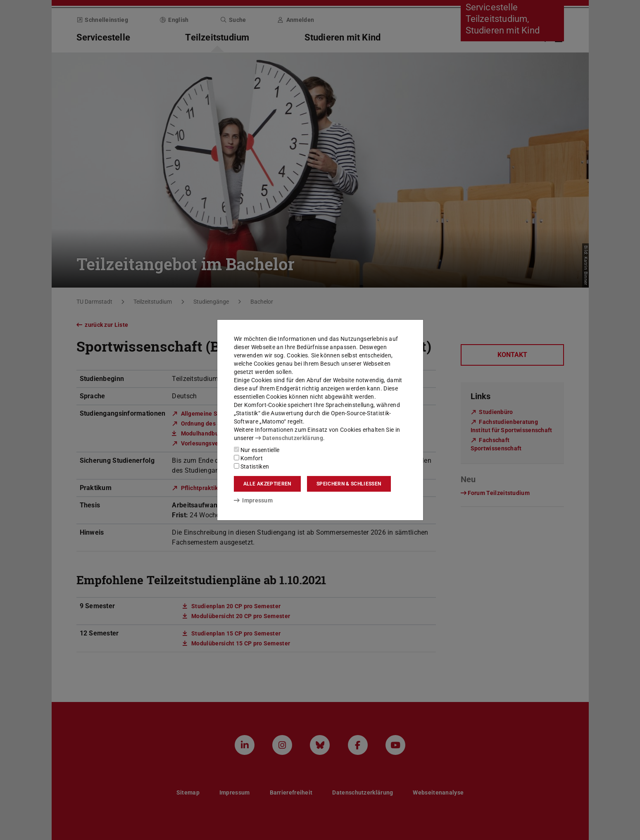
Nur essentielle (257, 450)
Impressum (253, 500)
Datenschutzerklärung (289, 438)
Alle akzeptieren (267, 484)
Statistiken (252, 466)
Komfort (248, 458)
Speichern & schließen (349, 484)
